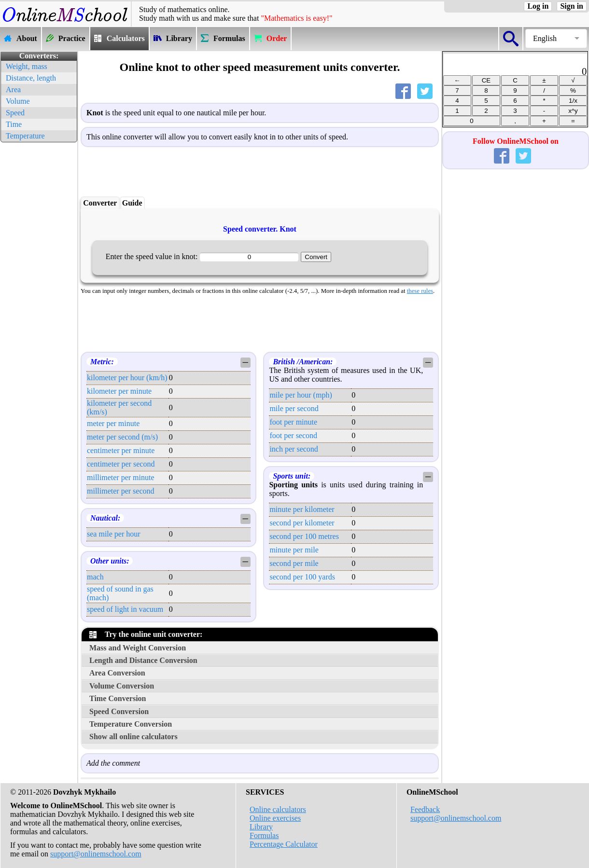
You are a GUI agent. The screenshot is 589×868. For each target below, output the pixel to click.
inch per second (294, 449)
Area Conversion (117, 673)
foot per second (293, 435)
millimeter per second (121, 491)
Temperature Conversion (131, 724)
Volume (18, 101)
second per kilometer (302, 523)
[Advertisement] (39, 289)
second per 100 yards (302, 577)
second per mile (294, 563)
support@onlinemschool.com (96, 854)
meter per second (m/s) (122, 437)
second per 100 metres (304, 536)
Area (13, 90)
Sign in (572, 6)
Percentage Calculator (284, 844)
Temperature (25, 136)
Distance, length (31, 78)
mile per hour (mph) (301, 395)
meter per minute (113, 423)
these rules (420, 291)
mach (95, 577)
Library (261, 827)
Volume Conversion (122, 686)
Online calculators (278, 809)
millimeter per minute (121, 477)
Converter (100, 203)
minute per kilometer (302, 509)
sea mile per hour (114, 534)
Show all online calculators (133, 737)
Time (14, 124)
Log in (538, 6)
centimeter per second (121, 464)
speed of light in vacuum (125, 609)
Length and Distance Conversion (143, 660)
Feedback (425, 809)
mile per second (294, 408)
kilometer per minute (119, 391)
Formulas (264, 835)
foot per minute (293, 422)
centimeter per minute (121, 450)
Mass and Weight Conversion (138, 648)
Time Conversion (118, 698)
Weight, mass (27, 66)
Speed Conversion (119, 711)
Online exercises (275, 818)
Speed (15, 113)
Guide (132, 203)
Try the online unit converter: (146, 634)
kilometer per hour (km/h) (127, 378)
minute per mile (294, 550)
